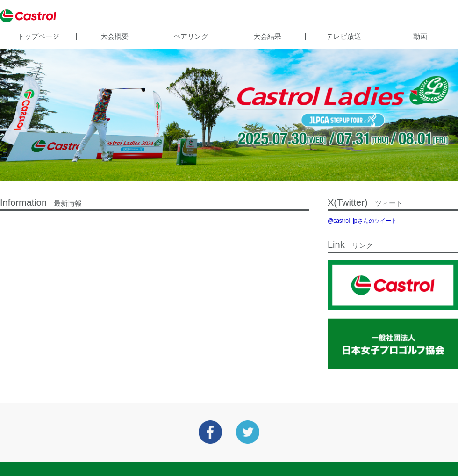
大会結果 (267, 36)
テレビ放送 (344, 36)
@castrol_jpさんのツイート (362, 221)
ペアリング (191, 36)
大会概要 (114, 36)
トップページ (38, 36)
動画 (420, 36)
